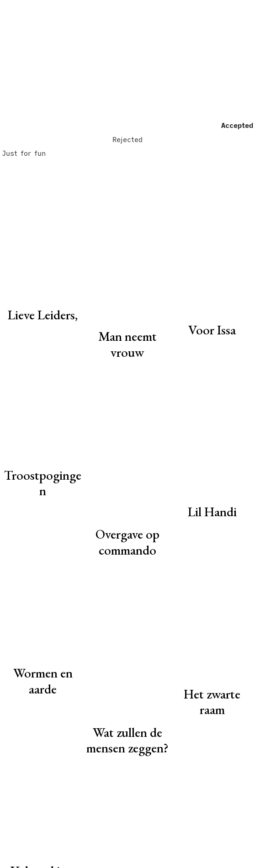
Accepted (237, 125)
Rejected (127, 139)
